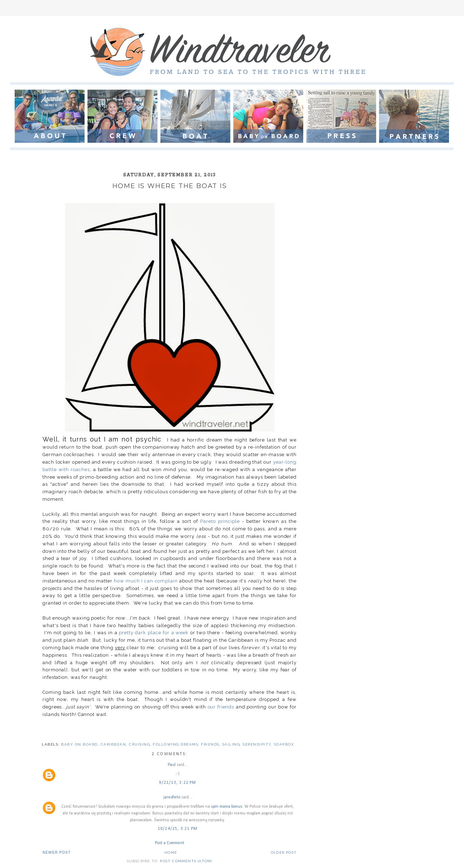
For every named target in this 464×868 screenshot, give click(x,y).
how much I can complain (146, 581)
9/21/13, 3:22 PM (177, 783)
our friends (221, 707)
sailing (231, 744)
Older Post (284, 852)
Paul (172, 765)
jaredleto (172, 797)
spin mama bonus (227, 807)
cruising (139, 744)
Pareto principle (220, 521)
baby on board (79, 744)
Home (171, 852)
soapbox (284, 744)
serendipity (257, 744)
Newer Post (57, 852)
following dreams (175, 744)
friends (210, 744)
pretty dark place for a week (154, 633)
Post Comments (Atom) (186, 861)
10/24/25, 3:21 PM (178, 829)
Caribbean (114, 744)
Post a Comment (170, 843)
